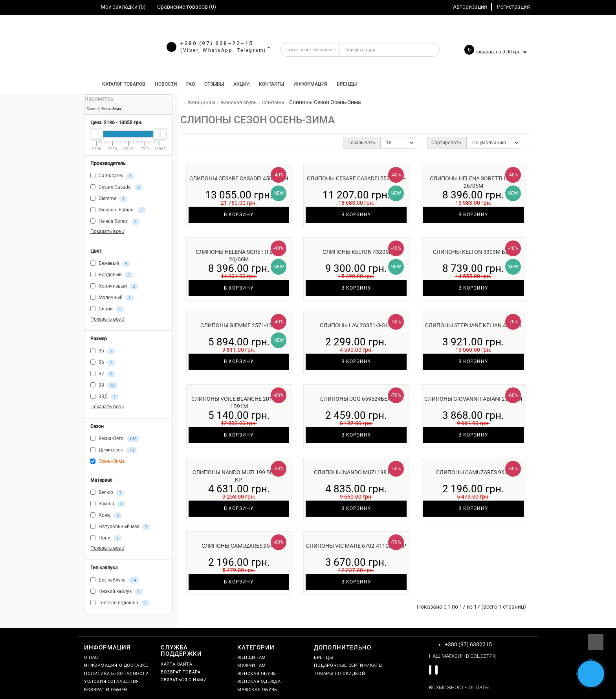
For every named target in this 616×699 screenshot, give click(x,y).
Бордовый (112, 275)
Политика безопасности (116, 674)
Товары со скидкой (339, 674)
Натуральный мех (120, 527)
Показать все (107, 231)
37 (103, 374)
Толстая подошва (120, 603)
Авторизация (470, 7)
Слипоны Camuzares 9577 (239, 546)
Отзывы (214, 84)
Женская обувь (257, 674)
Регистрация (513, 7)
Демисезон (114, 450)
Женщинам (252, 658)
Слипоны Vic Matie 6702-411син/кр (356, 546)
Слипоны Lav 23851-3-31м (356, 325)
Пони (106, 538)
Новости (166, 84)
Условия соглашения (112, 682)
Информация (310, 84)
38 (104, 385)
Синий (107, 309)
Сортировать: (447, 143)
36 (103, 363)
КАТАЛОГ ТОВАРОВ (122, 84)
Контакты (271, 84)
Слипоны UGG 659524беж (356, 399)
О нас (91, 658)
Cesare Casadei (116, 187)
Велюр (107, 493)
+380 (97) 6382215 (468, 644)
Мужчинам (252, 665)
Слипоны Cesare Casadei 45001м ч (239, 178)
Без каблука (115, 580)
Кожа (106, 516)
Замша (108, 504)
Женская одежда (259, 682)
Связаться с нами (184, 680)
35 (103, 351)
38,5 (104, 397)
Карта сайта (177, 664)
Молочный (112, 298)
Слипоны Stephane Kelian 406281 (473, 325)
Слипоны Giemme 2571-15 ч (239, 325)
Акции (241, 84)
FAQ (191, 84)
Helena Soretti (115, 222)
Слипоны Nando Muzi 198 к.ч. (356, 472)
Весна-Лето (115, 439)
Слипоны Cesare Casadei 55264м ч (356, 178)
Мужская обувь (257, 690)
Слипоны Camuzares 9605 (473, 472)
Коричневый (114, 286)
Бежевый (110, 264)
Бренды (347, 84)
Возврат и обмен (106, 690)
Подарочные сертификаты (348, 665)
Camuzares (112, 176)
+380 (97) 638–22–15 (217, 43)
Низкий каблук (116, 592)
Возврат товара (181, 672)
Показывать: (362, 143)
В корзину (239, 215)
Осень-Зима (111, 109)
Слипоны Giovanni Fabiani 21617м (473, 399)
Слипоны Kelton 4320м (356, 252)
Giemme (109, 199)
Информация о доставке (116, 665)
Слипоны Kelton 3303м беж (473, 252)
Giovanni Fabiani (118, 210)
